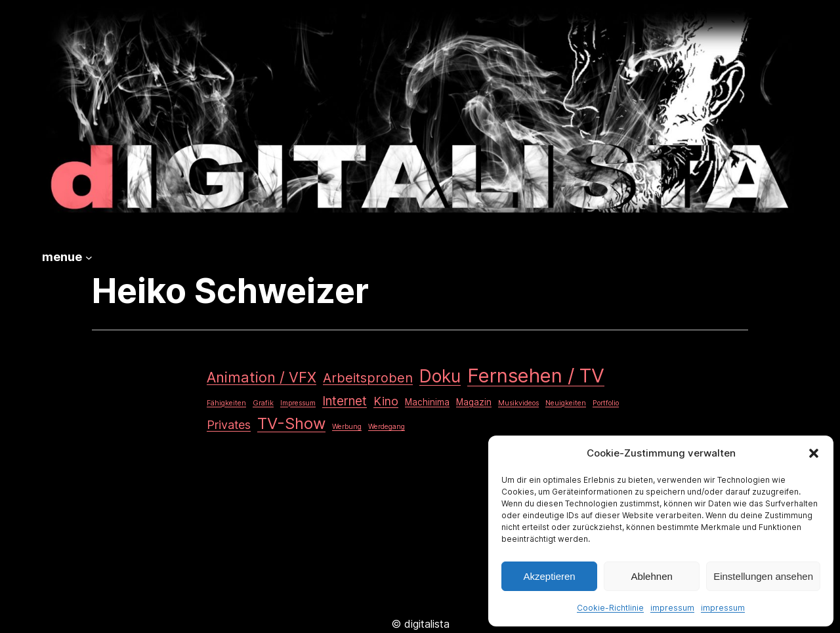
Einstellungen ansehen (763, 576)
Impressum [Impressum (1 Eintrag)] (298, 403)
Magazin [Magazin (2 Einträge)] (474, 402)
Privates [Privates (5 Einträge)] (229, 425)
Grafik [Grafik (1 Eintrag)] (263, 403)
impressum (672, 608)
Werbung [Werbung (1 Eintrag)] (347, 427)
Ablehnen (651, 576)
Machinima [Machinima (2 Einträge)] (427, 402)
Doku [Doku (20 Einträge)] (440, 376)
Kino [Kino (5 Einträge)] (386, 401)
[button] (814, 453)
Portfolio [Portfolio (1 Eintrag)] (606, 403)
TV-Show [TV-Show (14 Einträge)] (291, 423)
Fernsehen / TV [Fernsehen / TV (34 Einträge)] (536, 376)
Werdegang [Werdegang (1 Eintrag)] (387, 427)
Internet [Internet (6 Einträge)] (345, 401)
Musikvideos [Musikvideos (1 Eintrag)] (518, 403)
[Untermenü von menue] (89, 257)
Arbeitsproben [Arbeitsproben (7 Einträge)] (368, 378)
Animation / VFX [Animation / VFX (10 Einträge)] (262, 377)
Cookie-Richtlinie (610, 608)
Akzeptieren (549, 576)
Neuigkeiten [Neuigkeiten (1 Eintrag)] (566, 403)
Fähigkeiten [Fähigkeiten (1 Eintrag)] (226, 403)
